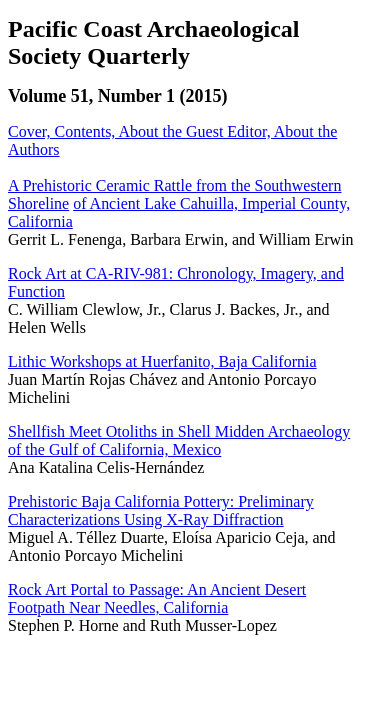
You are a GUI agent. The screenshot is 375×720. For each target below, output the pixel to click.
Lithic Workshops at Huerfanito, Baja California (162, 361)
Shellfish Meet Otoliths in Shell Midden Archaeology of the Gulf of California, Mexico (179, 440)
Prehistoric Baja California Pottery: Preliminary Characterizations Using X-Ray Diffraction (161, 510)
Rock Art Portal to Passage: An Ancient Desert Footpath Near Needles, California (157, 598)
